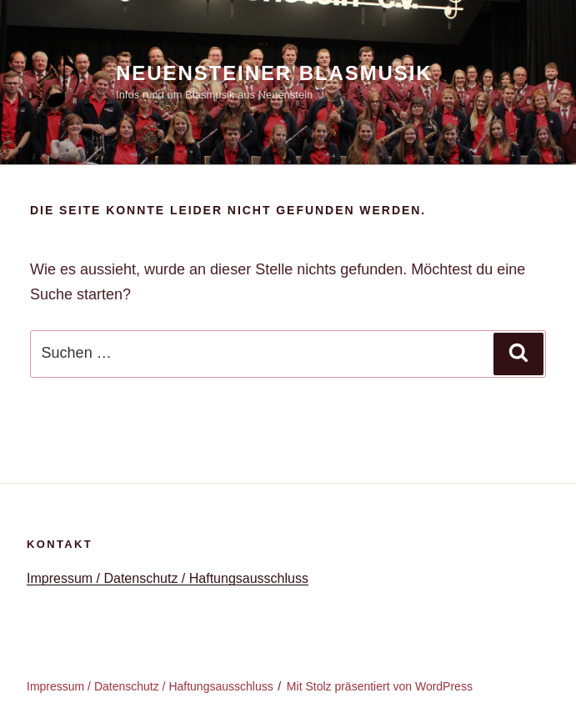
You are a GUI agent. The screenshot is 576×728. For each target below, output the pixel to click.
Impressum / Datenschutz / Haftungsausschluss (168, 578)
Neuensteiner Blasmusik (274, 73)
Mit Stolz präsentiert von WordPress (380, 686)
